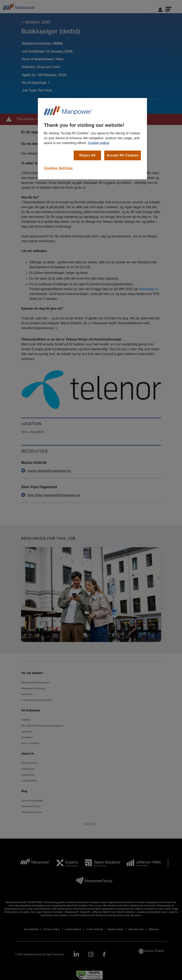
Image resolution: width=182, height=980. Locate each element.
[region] (92, 139)
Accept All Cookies (123, 155)
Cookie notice (98, 143)
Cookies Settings (58, 168)
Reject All (87, 155)
